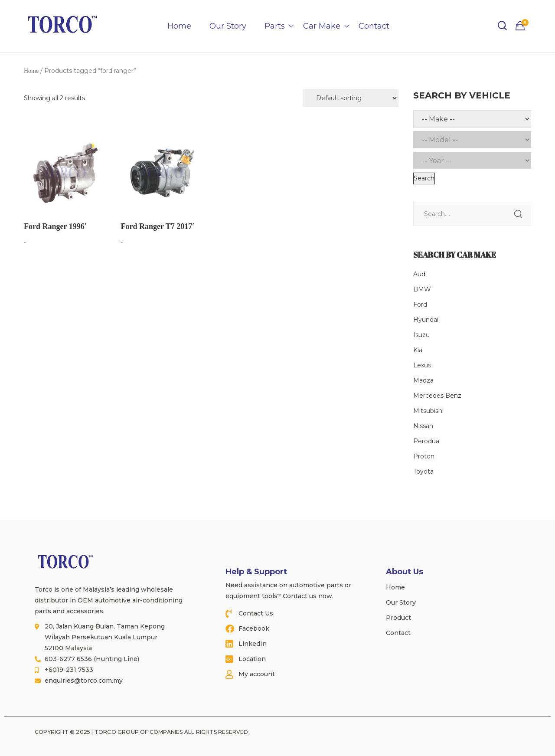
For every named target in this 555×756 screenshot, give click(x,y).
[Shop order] (351, 98)
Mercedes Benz (437, 396)
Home (179, 26)
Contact (374, 26)
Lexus (422, 365)
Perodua (426, 441)
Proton (424, 456)
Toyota (423, 471)
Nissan (423, 426)
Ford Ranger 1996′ (55, 226)
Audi (420, 274)
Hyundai (426, 320)
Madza (423, 380)
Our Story (228, 26)
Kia (418, 350)
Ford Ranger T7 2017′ (157, 226)
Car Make (322, 26)
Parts (275, 26)
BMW (422, 289)
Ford (420, 304)
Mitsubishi (428, 411)
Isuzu (421, 335)
